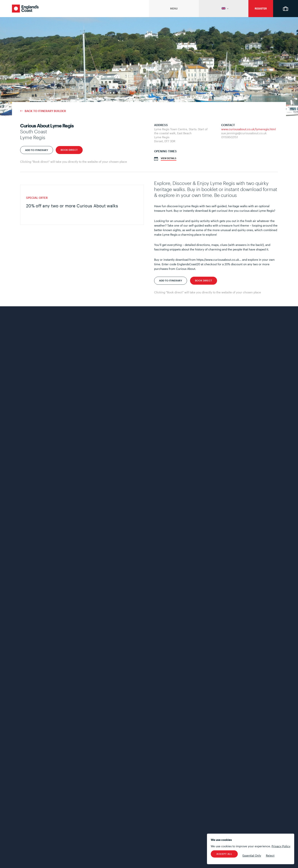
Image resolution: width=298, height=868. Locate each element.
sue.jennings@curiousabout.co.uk (244, 133)
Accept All (224, 854)
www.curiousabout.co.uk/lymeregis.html (248, 129)
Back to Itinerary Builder (45, 111)
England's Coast (25, 9)
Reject (270, 855)
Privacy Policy (281, 846)
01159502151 (230, 137)
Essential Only (252, 855)
